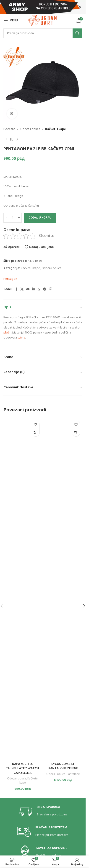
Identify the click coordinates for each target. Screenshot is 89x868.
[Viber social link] (51, 289)
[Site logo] (43, 21)
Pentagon (10, 279)
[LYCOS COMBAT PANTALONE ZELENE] (63, 589)
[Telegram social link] (45, 289)
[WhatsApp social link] (39, 289)
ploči (7, 333)
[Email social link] (28, 289)
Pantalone (73, 774)
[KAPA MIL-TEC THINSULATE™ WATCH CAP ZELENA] (23, 589)
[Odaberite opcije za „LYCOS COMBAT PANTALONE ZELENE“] (76, 432)
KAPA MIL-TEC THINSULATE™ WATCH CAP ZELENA (23, 769)
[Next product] (17, 139)
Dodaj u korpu (40, 218)
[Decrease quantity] (6, 218)
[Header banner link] (43, 7)
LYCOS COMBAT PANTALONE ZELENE (63, 766)
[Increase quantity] (19, 218)
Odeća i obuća (30, 129)
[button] (35, 432)
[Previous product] (6, 139)
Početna (9, 129)
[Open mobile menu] (11, 20)
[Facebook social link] (16, 289)
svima (21, 338)
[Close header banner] (80, 7)
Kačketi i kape (55, 129)
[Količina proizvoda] (13, 218)
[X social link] (22, 289)
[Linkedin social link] (34, 289)
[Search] (43, 33)
